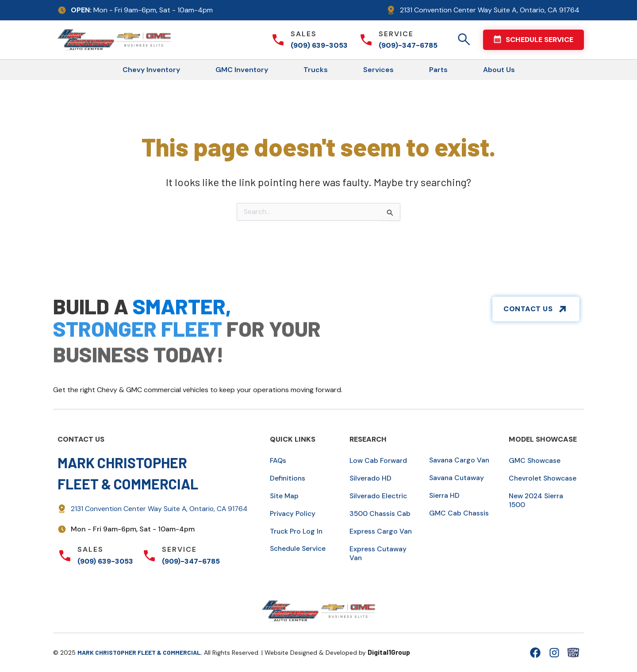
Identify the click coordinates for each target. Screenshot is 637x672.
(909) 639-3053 (319, 45)
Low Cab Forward (379, 460)
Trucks (316, 70)
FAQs (278, 460)
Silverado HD (371, 478)
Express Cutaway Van (378, 553)
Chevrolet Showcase (544, 478)
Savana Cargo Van (460, 460)
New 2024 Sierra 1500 (537, 500)
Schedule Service (299, 548)
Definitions (288, 478)
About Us (499, 70)
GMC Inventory (242, 70)
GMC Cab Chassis (459, 513)
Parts (438, 70)
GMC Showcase (536, 460)
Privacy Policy (293, 514)
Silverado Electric (379, 496)
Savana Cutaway (458, 478)
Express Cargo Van (381, 531)
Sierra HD (445, 495)
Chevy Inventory (151, 70)
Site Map (285, 496)
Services (378, 70)
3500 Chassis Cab (380, 514)
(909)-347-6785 (408, 45)
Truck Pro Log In (297, 531)
